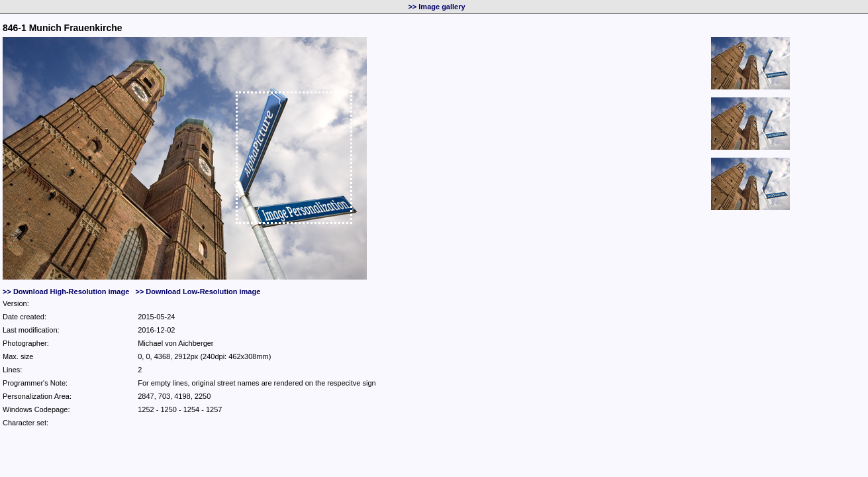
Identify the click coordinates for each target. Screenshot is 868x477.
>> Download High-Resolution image (66, 291)
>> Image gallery (436, 7)
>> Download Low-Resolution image (198, 291)
